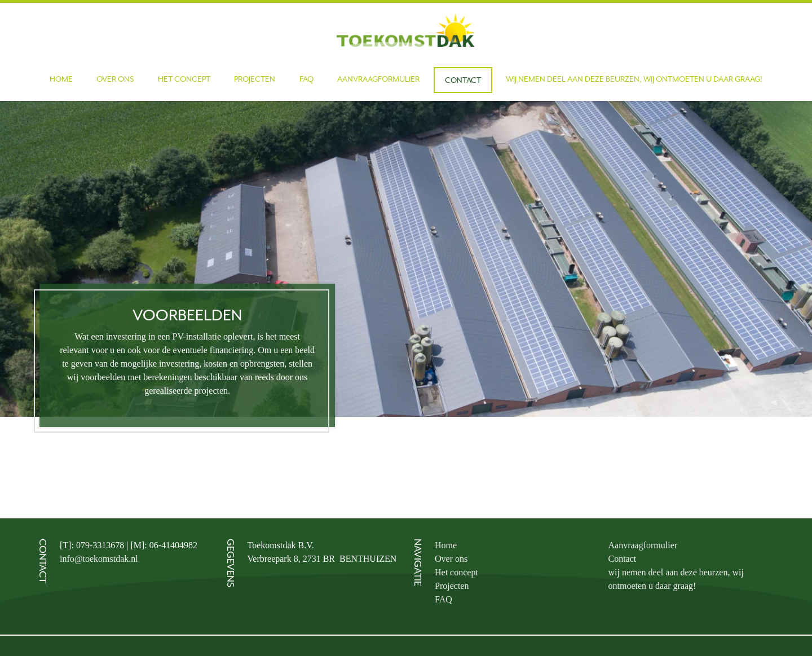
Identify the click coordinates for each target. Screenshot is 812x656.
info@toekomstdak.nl (99, 559)
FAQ (306, 79)
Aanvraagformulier (378, 79)
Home (61, 79)
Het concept (184, 79)
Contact (463, 80)
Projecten (255, 79)
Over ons (115, 79)
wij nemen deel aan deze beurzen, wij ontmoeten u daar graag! (634, 79)
